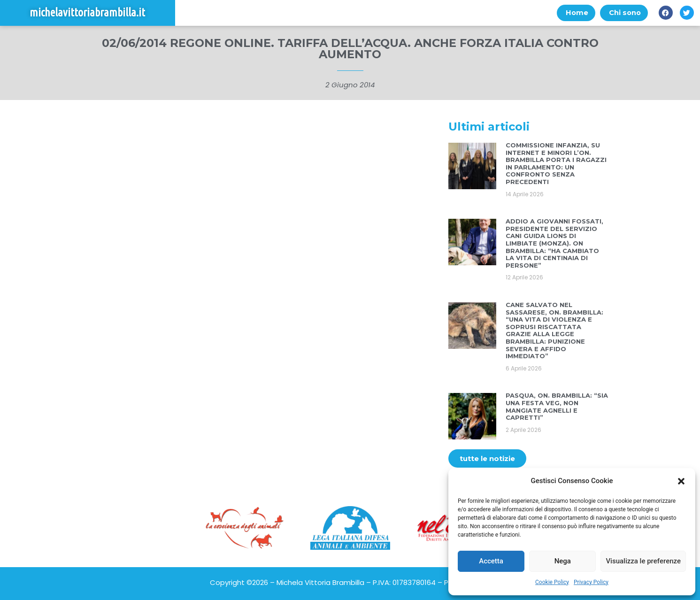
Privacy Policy (591, 582)
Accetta (491, 561)
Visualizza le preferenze (643, 561)
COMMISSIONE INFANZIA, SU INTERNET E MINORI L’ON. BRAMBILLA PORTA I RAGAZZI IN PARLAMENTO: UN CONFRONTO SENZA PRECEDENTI (556, 164)
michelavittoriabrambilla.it (87, 13)
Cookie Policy (552, 582)
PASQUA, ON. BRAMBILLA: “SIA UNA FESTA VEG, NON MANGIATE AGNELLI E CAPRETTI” (557, 407)
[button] (681, 481)
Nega (563, 561)
